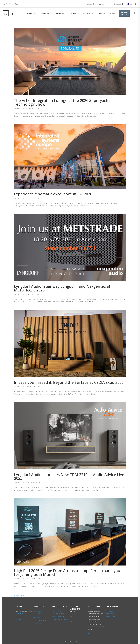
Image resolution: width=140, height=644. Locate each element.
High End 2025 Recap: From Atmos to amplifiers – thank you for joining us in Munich (67, 573)
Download (60, 13)
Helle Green (20, 108)
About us (89, 4)
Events (39, 108)
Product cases (38, 623)
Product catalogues (40, 620)
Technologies (116, 4)
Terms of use (110, 616)
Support (102, 13)
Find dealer (73, 13)
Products (31, 13)
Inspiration (102, 4)
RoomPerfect (89, 13)
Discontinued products (41, 618)
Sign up (90, 633)
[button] (135, 13)
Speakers (37, 614)
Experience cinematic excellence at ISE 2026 (53, 194)
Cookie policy (111, 614)
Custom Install (125, 13)
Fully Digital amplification (60, 619)
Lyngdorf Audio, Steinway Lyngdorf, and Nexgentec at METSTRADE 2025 (62, 288)
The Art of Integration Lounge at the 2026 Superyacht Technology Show (62, 102)
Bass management (58, 616)
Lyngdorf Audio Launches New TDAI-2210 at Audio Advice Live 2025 (69, 476)
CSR (17, 616)
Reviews (45, 13)
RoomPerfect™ (57, 611)
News (113, 13)
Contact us (19, 614)
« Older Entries (19, 595)
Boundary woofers (58, 614)
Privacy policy (111, 611)
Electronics (37, 611)
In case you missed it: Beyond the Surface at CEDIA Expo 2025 (69, 382)
